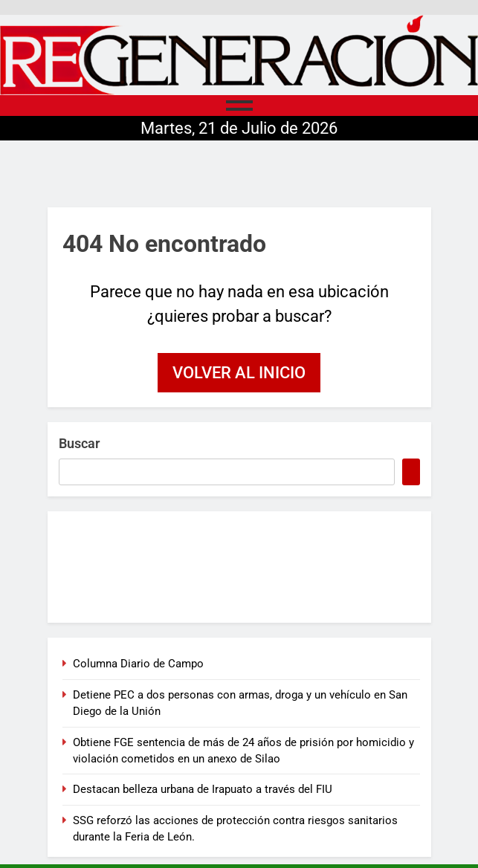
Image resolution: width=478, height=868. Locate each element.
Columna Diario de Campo (138, 664)
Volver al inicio (239, 373)
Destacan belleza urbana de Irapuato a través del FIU (203, 789)
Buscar (79, 443)
